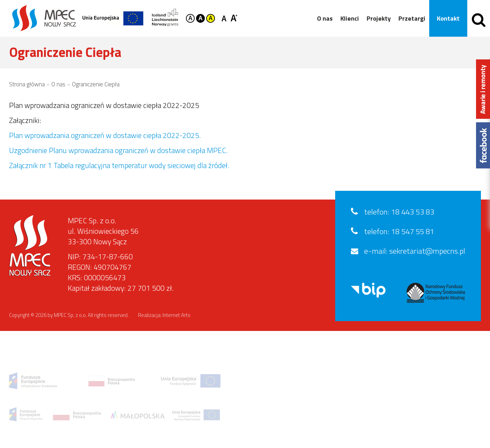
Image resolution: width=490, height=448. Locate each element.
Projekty (379, 18)
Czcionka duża (234, 18)
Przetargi (412, 18)
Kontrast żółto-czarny (211, 18)
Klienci (350, 18)
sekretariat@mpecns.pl (427, 251)
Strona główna (27, 84)
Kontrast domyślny (190, 18)
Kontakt (448, 18)
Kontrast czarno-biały (200, 18)
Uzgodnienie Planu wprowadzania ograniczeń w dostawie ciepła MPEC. (118, 150)
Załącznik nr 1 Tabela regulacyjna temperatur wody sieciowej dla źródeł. (119, 165)
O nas (325, 18)
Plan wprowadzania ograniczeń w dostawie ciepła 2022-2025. (105, 135)
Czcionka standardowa (225, 18)
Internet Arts (176, 315)
